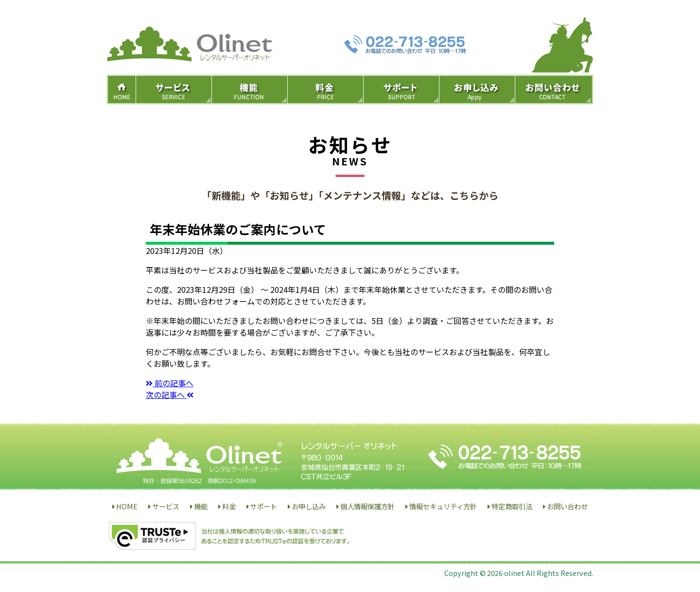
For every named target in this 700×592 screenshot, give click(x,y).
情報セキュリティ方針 (443, 506)
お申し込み (309, 506)
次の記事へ (170, 395)
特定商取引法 (512, 506)
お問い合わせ (567, 506)
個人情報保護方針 (367, 506)
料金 (229, 506)
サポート (263, 506)
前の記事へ (170, 383)
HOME (127, 506)
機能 (201, 506)
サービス (166, 506)
